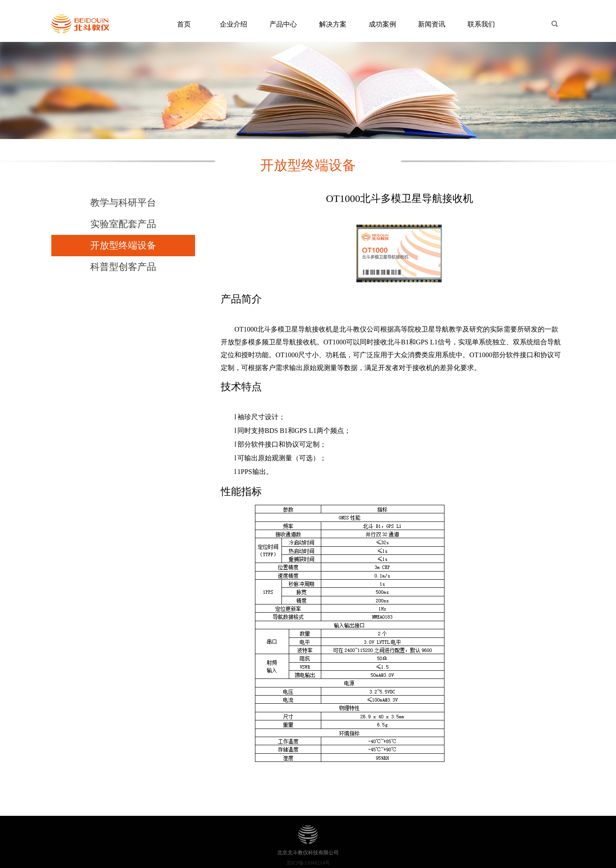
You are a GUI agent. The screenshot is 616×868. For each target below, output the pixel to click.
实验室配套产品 (123, 224)
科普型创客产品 (123, 267)
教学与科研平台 (123, 203)
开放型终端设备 (123, 245)
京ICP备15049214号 (308, 863)
